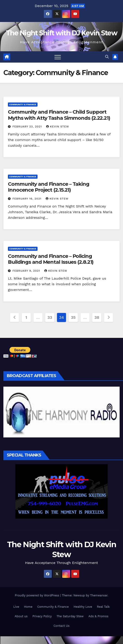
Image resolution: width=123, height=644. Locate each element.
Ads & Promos (98, 616)
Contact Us (62, 626)
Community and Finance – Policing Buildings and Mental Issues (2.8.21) (51, 259)
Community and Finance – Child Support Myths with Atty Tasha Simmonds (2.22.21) (59, 115)
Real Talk (103, 607)
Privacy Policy (42, 616)
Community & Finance (23, 104)
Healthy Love (83, 607)
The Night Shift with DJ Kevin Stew (61, 33)
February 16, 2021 (27, 199)
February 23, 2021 (28, 127)
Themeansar (99, 595)
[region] (61, 412)
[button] (107, 57)
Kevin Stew (58, 127)
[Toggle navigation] (58, 57)
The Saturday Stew (70, 616)
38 (97, 317)
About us (21, 616)
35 (73, 317)
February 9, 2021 (27, 271)
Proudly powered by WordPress (37, 595)
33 (50, 317)
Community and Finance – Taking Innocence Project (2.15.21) (49, 187)
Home (28, 607)
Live (16, 607)
